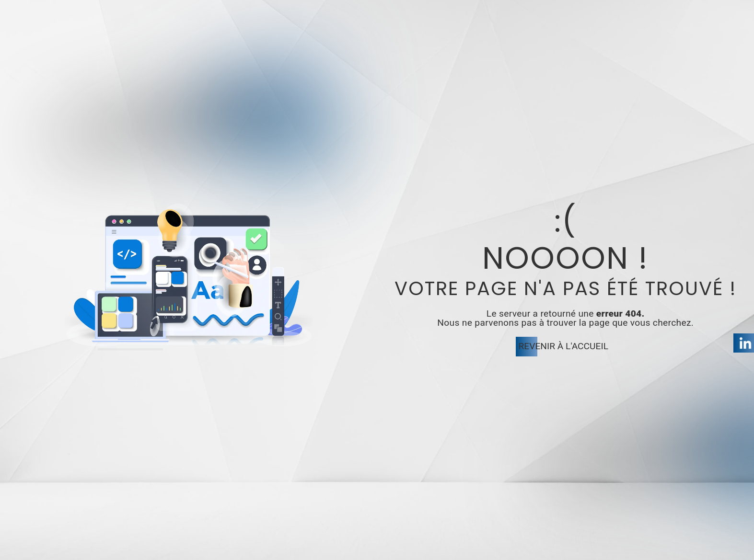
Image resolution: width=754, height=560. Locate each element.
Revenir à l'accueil (563, 346)
